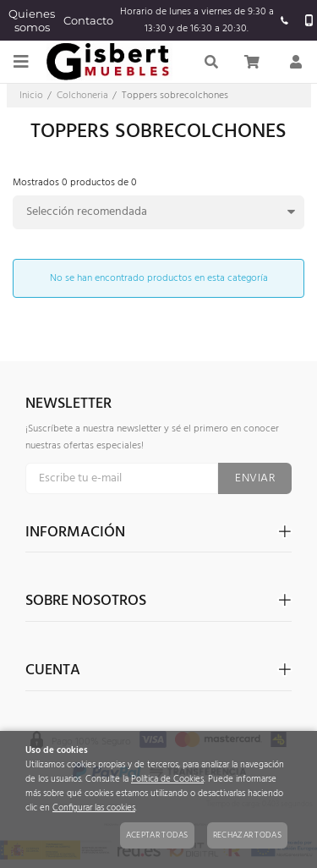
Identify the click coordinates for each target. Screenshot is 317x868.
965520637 (285, 20)
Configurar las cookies (94, 808)
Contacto (88, 20)
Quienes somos (32, 20)
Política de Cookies (167, 780)
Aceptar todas (157, 835)
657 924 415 (309, 21)
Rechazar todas (247, 835)
